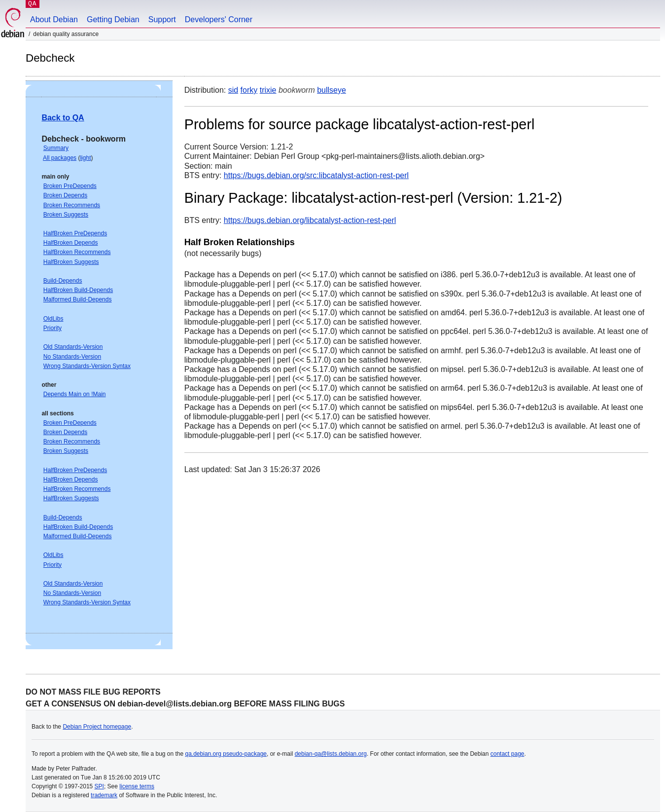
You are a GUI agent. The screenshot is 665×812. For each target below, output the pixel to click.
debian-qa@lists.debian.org (331, 754)
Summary (56, 148)
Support (162, 19)
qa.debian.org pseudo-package (226, 754)
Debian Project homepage (97, 727)
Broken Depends (65, 195)
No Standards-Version (72, 357)
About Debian (54, 19)
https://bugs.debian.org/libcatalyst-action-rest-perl (310, 220)
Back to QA (63, 118)
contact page (507, 754)
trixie (268, 90)
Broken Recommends (72, 205)
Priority (52, 328)
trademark (104, 795)
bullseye (332, 90)
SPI (99, 786)
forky (249, 90)
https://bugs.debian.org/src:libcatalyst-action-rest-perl (316, 175)
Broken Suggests (66, 215)
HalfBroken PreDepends (75, 233)
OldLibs (53, 319)
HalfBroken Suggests (71, 262)
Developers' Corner (219, 19)
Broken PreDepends (70, 186)
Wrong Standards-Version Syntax (87, 366)
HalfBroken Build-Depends (78, 290)
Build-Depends (63, 281)
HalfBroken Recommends (77, 252)
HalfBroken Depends (71, 243)
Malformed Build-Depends (78, 299)
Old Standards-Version (73, 347)
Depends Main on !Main (75, 394)
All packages (60, 158)
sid (233, 90)
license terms (137, 786)
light (85, 158)
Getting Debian (113, 19)
